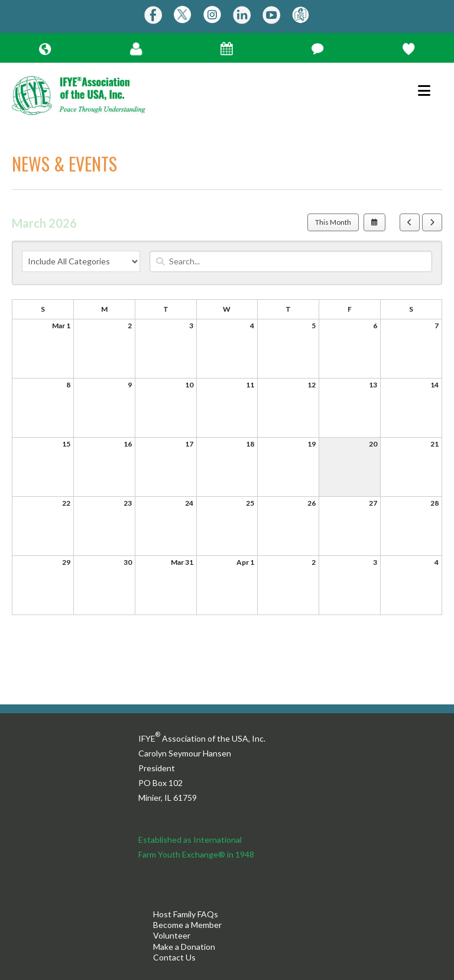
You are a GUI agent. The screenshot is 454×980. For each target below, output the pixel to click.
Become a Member (187, 925)
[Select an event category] (81, 261)
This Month (333, 222)
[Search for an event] (291, 261)
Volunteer (172, 935)
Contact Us (174, 957)
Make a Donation (184, 947)
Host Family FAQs (186, 914)
